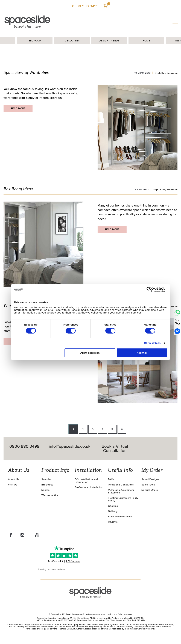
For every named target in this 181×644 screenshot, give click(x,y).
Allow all (142, 353)
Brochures (47, 485)
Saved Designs (150, 479)
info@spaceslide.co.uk (70, 446)
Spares (45, 490)
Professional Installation (89, 487)
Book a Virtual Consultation (115, 448)
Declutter (72, 40)
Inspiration (159, 189)
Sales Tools (148, 485)
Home (146, 40)
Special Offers (150, 490)
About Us (14, 479)
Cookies (113, 506)
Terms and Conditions (121, 485)
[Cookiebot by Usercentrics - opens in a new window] (152, 289)
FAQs (111, 479)
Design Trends (109, 40)
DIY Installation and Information (86, 481)
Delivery (113, 511)
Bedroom (35, 40)
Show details (152, 343)
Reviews (113, 522)
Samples (46, 479)
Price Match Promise (120, 516)
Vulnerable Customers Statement (121, 491)
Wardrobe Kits (50, 495)
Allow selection (90, 353)
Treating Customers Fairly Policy (123, 499)
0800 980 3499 (85, 6)
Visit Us (13, 485)
